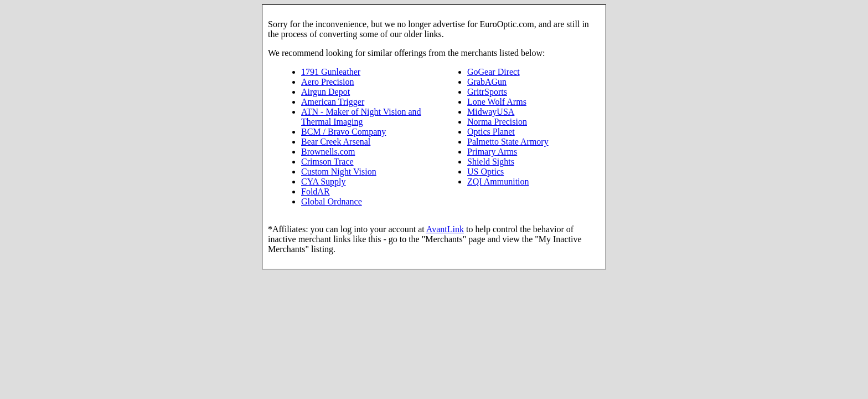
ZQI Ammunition (498, 181)
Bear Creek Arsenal (336, 142)
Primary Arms (492, 152)
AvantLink (445, 229)
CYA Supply (323, 181)
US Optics (485, 172)
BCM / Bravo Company (343, 132)
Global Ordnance (332, 201)
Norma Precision (497, 122)
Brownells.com (328, 152)
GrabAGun (487, 82)
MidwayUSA (491, 112)
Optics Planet (491, 132)
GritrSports (487, 92)
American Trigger (333, 102)
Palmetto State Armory (508, 142)
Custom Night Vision (339, 172)
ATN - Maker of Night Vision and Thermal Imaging (361, 117)
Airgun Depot (325, 92)
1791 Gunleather (331, 72)
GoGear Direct (494, 72)
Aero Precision (328, 82)
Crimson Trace (327, 162)
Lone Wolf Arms (497, 102)
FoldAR (316, 191)
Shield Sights (491, 162)
